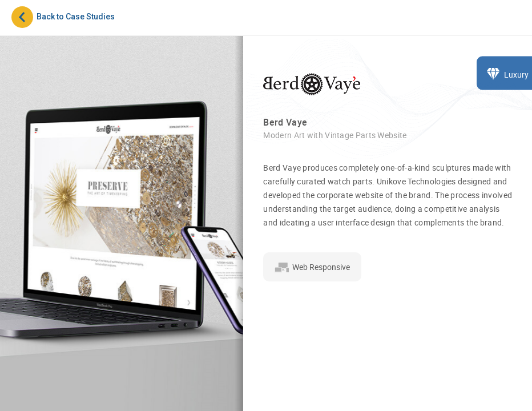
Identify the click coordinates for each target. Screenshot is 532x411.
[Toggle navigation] (511, 22)
